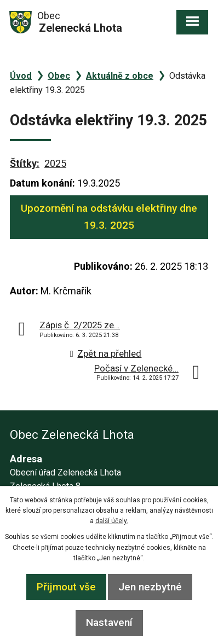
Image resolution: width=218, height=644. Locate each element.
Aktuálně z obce (120, 76)
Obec (59, 76)
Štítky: (25, 163)
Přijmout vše (66, 587)
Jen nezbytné (150, 587)
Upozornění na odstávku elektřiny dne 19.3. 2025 (109, 216)
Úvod (21, 76)
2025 (55, 163)
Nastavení (109, 622)
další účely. (112, 521)
